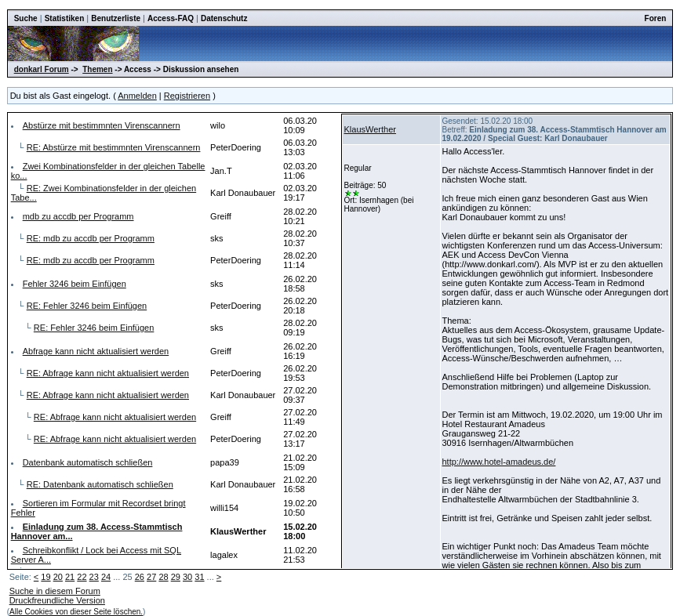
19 (45, 577)
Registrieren (187, 96)
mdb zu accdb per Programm (78, 216)
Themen (97, 69)
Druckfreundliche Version (57, 600)
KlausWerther (370, 129)
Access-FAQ (171, 18)
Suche (26, 18)
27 (151, 577)
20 (58, 577)
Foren (656, 18)
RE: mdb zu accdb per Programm (91, 238)
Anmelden (137, 96)
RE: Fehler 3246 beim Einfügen (87, 306)
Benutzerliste (116, 18)
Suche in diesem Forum (55, 591)
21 (70, 577)
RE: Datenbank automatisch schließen (100, 484)
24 (106, 577)
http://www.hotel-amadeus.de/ (499, 462)
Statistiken (65, 18)
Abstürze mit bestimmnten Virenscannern (102, 125)
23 (94, 577)
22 (82, 577)
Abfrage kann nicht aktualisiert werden (96, 351)
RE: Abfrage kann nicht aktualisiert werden (108, 373)
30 (187, 577)
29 (176, 577)
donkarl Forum (42, 69)
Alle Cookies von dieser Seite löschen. (76, 612)
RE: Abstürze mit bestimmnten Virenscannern (114, 147)
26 (140, 577)
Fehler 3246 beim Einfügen (75, 284)
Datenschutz (224, 18)
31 (199, 577)
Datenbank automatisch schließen (88, 462)
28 (163, 577)
